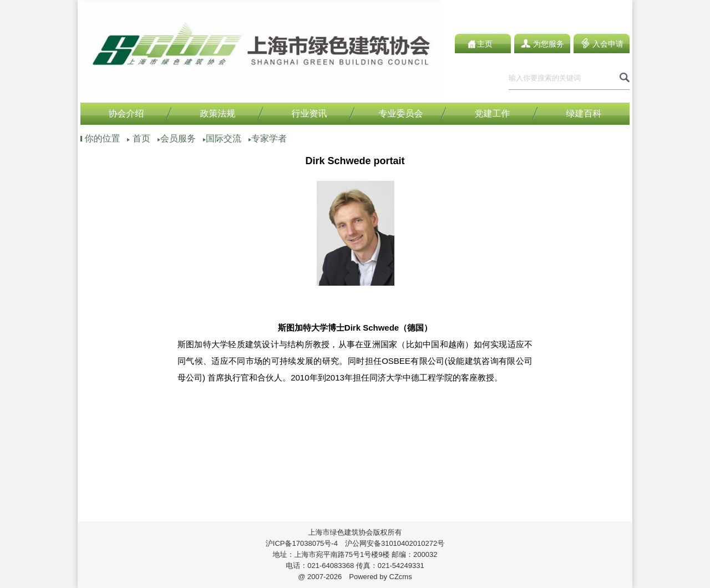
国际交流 (224, 138)
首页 (141, 138)
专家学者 (269, 138)
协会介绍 (126, 113)
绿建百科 (584, 113)
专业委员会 (401, 113)
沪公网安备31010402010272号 (391, 543)
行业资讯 (310, 113)
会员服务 (178, 138)
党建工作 (493, 113)
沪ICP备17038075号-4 (302, 543)
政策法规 (218, 113)
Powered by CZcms (377, 577)
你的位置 (102, 138)
